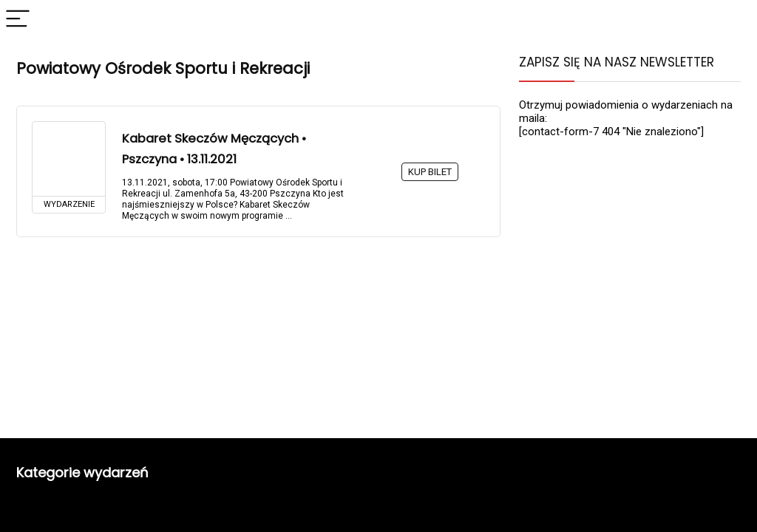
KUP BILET (430, 172)
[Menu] (18, 20)
